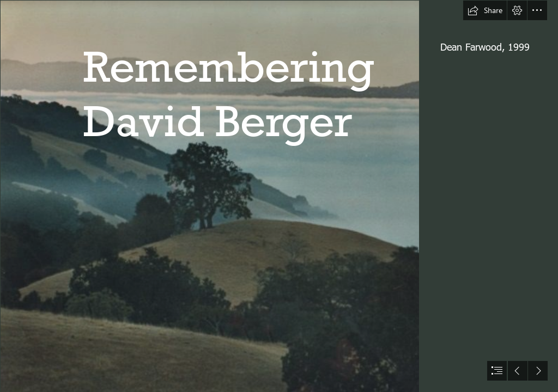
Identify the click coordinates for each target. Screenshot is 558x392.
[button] (485, 10)
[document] (279, 196)
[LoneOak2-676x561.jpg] (209, 196)
